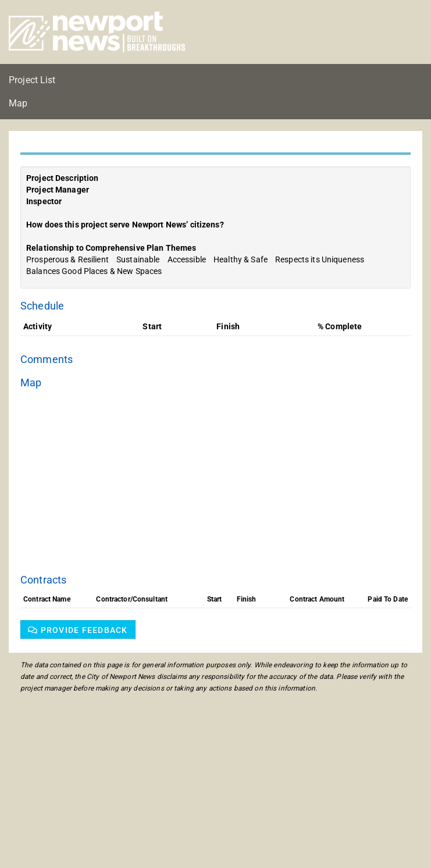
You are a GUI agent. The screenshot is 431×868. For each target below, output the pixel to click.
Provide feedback (78, 630)
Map (18, 103)
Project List (32, 80)
